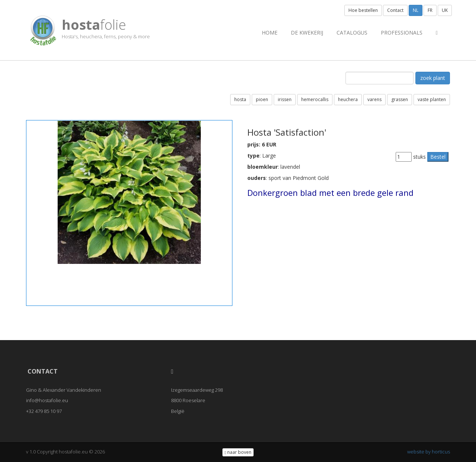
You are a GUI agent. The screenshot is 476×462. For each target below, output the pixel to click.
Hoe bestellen (363, 10)
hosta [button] (240, 99)
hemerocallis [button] (315, 99)
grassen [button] (400, 99)
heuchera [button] (348, 99)
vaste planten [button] (432, 99)
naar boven (238, 452)
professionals (402, 33)
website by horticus (429, 452)
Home (270, 33)
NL (416, 10)
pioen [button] (262, 99)
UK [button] (445, 10)
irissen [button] (285, 99)
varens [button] (374, 99)
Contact (395, 10)
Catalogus (352, 33)
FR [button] (430, 10)
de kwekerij (307, 33)
